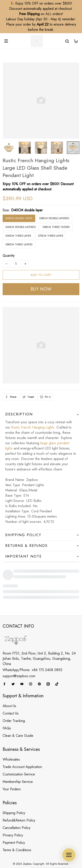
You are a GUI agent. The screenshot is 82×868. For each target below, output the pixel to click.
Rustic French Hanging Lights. (33, 407)
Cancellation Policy (17, 805)
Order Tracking (14, 698)
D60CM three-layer (18, 215)
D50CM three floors (56, 206)
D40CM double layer (27, 189)
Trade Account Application (22, 744)
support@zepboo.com (19, 653)
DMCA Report (19, 848)
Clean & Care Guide (18, 713)
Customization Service (19, 751)
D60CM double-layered (21, 206)
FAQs (7, 705)
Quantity (9, 235)
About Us (9, 683)
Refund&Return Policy (19, 797)
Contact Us (11, 690)
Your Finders (12, 766)
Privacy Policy (13, 812)
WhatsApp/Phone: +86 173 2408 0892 (32, 647)
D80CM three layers (19, 224)
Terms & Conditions (17, 827)
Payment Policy (14, 820)
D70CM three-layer (51, 215)
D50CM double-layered (54, 198)
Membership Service (18, 759)
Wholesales (11, 736)
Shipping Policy (14, 790)
